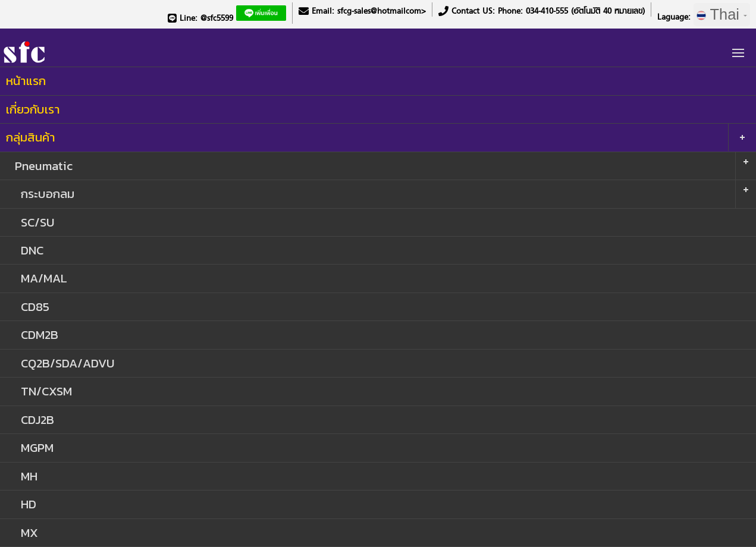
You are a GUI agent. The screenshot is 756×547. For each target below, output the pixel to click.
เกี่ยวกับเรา (33, 109)
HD (29, 504)
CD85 (35, 306)
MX (29, 532)
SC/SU (37, 222)
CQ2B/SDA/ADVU (68, 363)
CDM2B (40, 334)
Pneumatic (44, 166)
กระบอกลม (48, 194)
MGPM (37, 447)
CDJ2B (37, 419)
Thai (722, 14)
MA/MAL (44, 278)
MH (29, 476)
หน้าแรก (26, 81)
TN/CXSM (46, 391)
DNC (32, 250)
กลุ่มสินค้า (31, 137)
